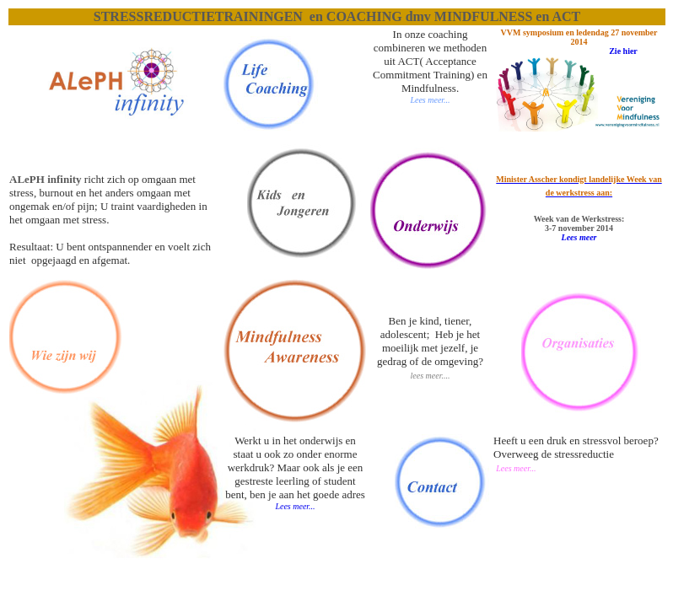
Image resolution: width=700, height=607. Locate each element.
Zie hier (623, 51)
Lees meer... (295, 506)
